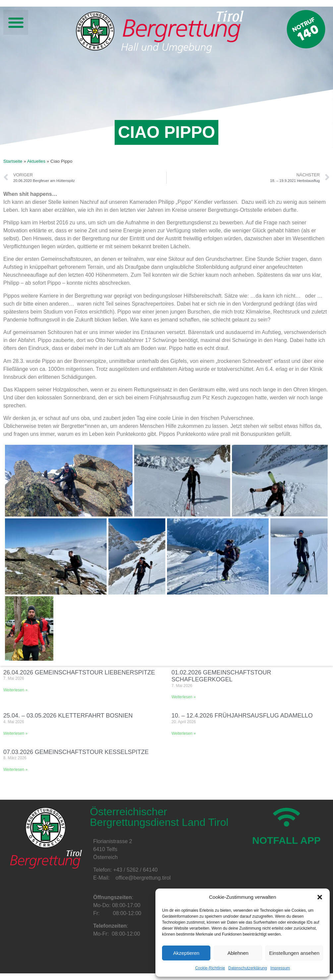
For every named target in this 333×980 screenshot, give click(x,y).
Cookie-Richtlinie (210, 968)
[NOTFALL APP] (286, 817)
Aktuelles (36, 161)
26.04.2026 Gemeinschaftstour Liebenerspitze (79, 672)
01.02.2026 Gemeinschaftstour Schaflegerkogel (222, 676)
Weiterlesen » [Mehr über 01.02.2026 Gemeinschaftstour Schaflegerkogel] (184, 697)
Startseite (13, 161)
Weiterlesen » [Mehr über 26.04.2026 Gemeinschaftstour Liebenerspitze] (15, 690)
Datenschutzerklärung (248, 968)
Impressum (280, 968)
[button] (320, 897)
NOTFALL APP (286, 840)
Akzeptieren (186, 953)
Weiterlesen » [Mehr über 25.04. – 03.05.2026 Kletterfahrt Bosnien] (15, 733)
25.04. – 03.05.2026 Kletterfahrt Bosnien (68, 716)
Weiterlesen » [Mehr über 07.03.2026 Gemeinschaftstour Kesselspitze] (15, 770)
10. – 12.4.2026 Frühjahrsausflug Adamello (242, 716)
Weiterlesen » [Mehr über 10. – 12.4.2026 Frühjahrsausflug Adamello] (184, 733)
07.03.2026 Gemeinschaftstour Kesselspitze (76, 752)
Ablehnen (238, 953)
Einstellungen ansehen (294, 953)
